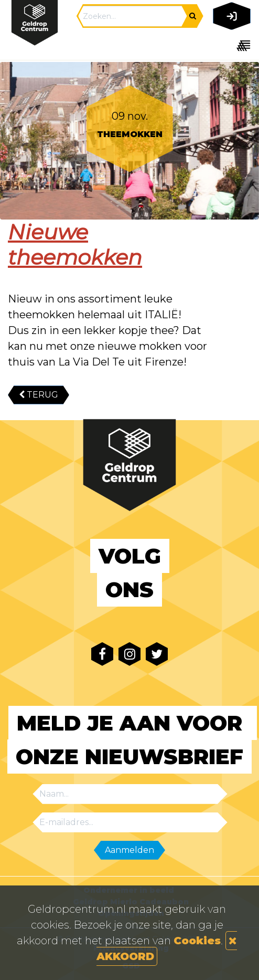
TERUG (39, 395)
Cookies (197, 941)
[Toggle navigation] (230, 45)
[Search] (133, 16)
